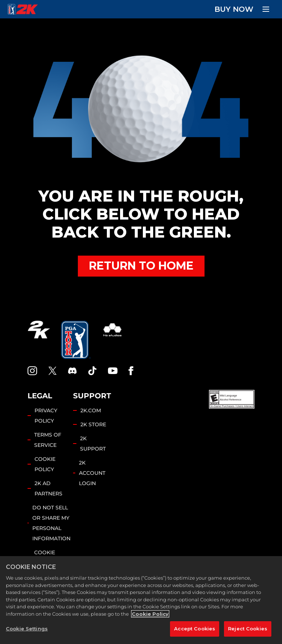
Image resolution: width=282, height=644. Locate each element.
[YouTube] (113, 371)
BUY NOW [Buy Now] (234, 9)
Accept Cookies (195, 629)
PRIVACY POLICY (46, 416)
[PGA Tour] (76, 340)
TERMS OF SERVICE (48, 440)
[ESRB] (232, 399)
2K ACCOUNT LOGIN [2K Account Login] (92, 473)
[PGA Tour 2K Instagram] (32, 371)
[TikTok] (93, 371)
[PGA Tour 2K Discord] (72, 371)
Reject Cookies (248, 629)
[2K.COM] (39, 340)
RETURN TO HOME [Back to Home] (141, 266)
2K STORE (93, 424)
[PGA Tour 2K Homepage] (23, 9)
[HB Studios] (112, 340)
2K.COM (91, 410)
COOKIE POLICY (45, 464)
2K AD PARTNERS (48, 488)
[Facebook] (131, 371)
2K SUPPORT (93, 444)
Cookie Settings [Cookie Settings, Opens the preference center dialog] (27, 629)
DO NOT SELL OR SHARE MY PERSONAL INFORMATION (51, 523)
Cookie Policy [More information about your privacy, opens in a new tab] (150, 614)
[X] (53, 371)
